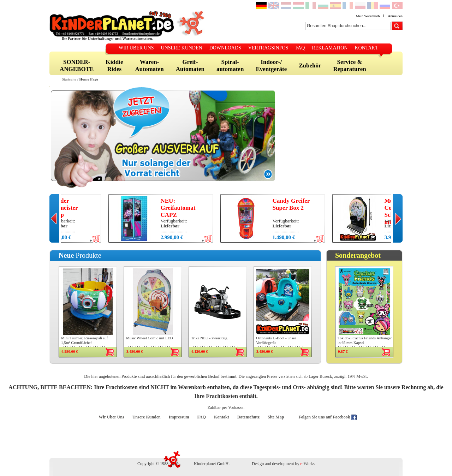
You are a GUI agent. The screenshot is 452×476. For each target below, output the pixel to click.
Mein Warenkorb (368, 16)
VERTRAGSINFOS (268, 48)
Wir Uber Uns (112, 417)
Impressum (179, 417)
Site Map (276, 417)
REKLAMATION (330, 48)
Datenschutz (248, 417)
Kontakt (222, 417)
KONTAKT (366, 48)
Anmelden (395, 16)
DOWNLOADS (225, 48)
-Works (308, 464)
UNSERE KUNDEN (182, 48)
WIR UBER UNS (136, 48)
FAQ (300, 48)
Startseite (69, 79)
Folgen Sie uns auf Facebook (325, 417)
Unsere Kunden (147, 417)
